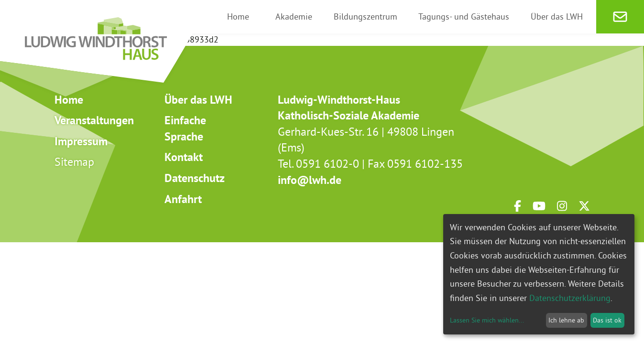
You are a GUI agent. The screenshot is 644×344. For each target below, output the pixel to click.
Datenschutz (195, 178)
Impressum (81, 141)
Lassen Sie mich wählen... (487, 320)
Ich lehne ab (566, 320)
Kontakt (184, 157)
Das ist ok (607, 320)
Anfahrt (183, 199)
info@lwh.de (310, 180)
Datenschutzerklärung (570, 298)
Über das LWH (198, 100)
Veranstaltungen (94, 120)
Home (69, 100)
